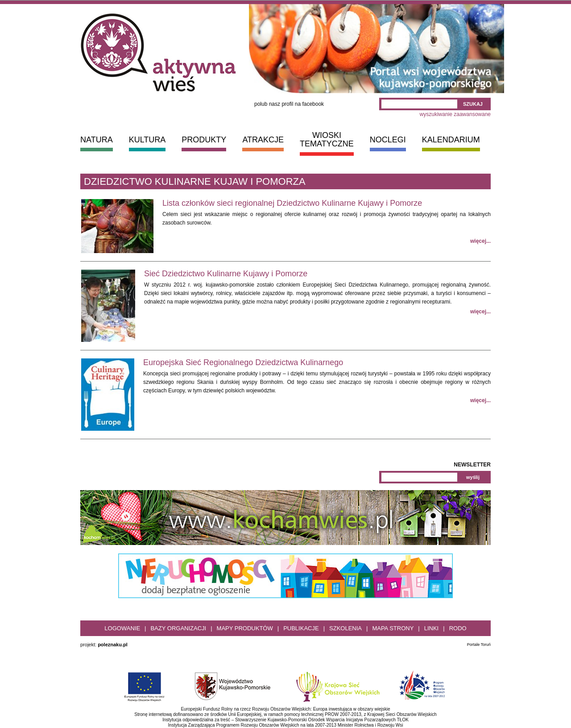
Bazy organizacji (178, 628)
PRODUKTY (204, 140)
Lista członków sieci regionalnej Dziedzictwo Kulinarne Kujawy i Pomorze (292, 203)
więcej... (480, 241)
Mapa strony (393, 628)
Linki (432, 628)
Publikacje (301, 628)
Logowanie (122, 628)
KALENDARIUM (451, 140)
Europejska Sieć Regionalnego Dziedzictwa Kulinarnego (243, 362)
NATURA (97, 140)
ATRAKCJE (263, 140)
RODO (458, 628)
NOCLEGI (388, 140)
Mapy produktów (245, 628)
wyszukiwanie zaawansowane (455, 114)
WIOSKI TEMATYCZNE (327, 139)
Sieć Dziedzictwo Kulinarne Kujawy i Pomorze (226, 274)
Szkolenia (345, 628)
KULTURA (147, 140)
